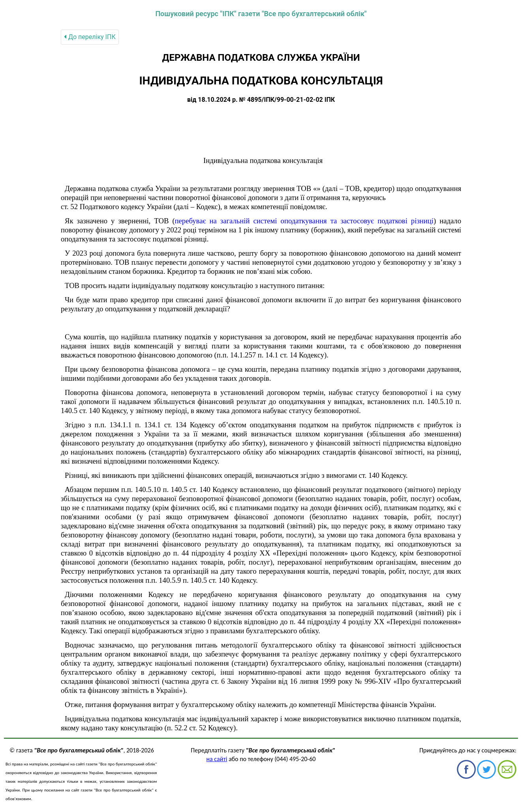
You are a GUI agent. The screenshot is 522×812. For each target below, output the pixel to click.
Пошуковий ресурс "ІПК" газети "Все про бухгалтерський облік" (261, 14)
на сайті (217, 759)
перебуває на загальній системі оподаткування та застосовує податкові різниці (304, 221)
